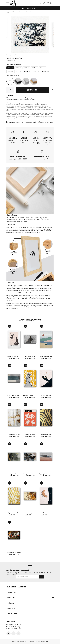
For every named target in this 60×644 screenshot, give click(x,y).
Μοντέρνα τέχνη (30, 356)
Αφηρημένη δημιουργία (46, 474)
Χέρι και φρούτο (46, 395)
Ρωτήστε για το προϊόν (47, 122)
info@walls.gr (16, 627)
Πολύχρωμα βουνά (46, 356)
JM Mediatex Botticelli (15, 218)
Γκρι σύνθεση (14, 474)
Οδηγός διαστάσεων (14, 122)
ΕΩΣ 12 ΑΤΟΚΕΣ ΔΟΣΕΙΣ (36, 139)
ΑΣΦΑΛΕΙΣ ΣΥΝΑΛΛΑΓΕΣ (48, 138)
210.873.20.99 (23, 159)
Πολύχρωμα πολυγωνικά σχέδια (33, 474)
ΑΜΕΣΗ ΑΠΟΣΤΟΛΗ (24, 138)
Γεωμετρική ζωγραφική (14, 552)
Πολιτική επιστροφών (30, 122)
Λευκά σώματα (30, 435)
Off (36, 8)
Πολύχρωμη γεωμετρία (14, 395)
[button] (8, 3)
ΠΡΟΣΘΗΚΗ (33, 90)
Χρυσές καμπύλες (14, 513)
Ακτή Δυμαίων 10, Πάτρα (15, 625)
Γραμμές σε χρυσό (14, 435)
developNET (45, 642)
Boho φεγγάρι (46, 513)
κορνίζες (31, 285)
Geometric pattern (30, 513)
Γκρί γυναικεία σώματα (14, 356)
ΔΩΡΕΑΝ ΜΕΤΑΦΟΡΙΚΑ (12, 138)
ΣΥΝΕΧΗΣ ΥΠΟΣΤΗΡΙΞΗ (18, 157)
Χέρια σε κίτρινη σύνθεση (31, 395)
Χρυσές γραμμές (46, 435)
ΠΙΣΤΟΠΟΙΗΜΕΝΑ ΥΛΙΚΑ (42, 157)
